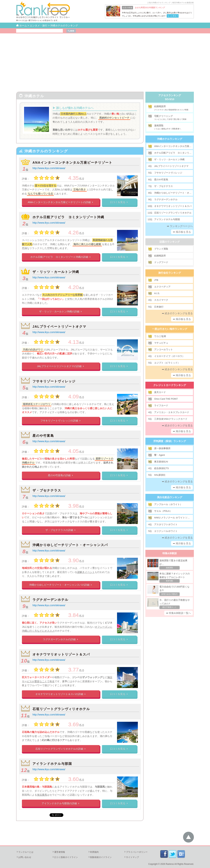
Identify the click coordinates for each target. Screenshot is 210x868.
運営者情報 (59, 852)
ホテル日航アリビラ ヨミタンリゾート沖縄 (68, 217)
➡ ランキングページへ (180, 226)
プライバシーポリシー (136, 852)
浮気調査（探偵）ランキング (170, 441)
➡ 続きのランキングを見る (177, 313)
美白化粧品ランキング (170, 497)
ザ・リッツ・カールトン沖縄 (56, 272)
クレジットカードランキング (170, 385)
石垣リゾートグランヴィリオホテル (61, 709)
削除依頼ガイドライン (100, 857)
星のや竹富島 (43, 436)
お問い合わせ (24, 857)
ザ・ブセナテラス (47, 490)
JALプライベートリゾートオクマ (59, 327)
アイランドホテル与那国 (52, 764)
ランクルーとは (25, 852)
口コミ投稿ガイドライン (65, 857)
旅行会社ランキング (170, 273)
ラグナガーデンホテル (50, 600)
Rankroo (170, 864)
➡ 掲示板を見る (182, 232)
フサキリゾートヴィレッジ (54, 381)
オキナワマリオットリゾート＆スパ (61, 654)
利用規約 (93, 852)
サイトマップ (131, 857)
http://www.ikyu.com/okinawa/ (49, 168)
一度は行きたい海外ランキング (170, 329)
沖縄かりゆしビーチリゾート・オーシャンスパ (70, 545)
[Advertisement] (105, 60)
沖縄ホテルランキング (170, 139)
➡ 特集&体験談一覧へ (178, 613)
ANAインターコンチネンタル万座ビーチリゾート (72, 163)
